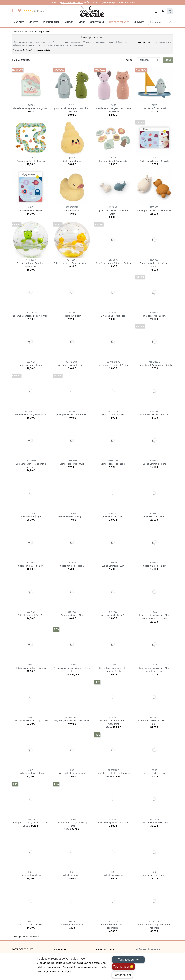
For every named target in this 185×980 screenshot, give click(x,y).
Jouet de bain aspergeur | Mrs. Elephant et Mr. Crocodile (154, 615)
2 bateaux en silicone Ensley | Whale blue (154, 721)
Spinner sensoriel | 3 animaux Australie (31, 464)
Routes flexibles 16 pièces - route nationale (154, 925)
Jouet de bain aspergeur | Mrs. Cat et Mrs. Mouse (113, 108)
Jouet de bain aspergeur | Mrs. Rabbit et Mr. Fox (154, 668)
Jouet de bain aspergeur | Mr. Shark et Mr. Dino (72, 108)
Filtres (168, 60)
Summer (139, 22)
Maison (69, 22)
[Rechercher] (158, 22)
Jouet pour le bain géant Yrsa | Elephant (72, 823)
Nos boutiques (23, 949)
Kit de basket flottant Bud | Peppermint (113, 721)
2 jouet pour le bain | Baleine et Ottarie (113, 210)
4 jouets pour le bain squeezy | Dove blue (72, 668)
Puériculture (51, 22)
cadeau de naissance (72, 3)
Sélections (97, 22)
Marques (19, 22)
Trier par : (129, 60)
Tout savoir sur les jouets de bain (36, 50)
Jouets (34, 22)
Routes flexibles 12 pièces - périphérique (113, 925)
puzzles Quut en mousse (141, 42)
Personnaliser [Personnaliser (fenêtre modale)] (122, 975)
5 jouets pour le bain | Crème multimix (154, 263)
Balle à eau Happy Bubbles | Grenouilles (31, 263)
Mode (82, 22)
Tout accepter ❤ (128, 960)
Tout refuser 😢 (123, 967)
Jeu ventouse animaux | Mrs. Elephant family (113, 668)
